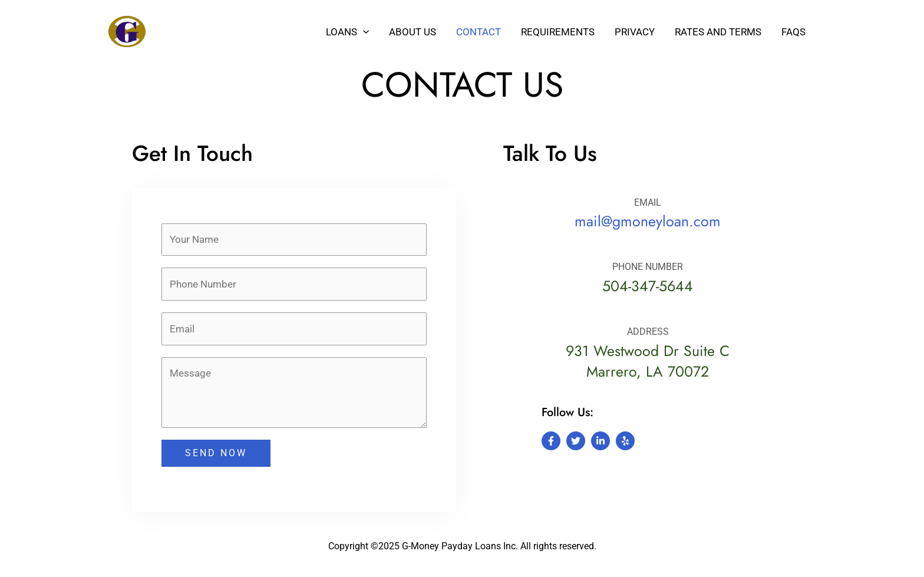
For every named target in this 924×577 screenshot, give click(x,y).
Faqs (793, 32)
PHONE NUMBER (648, 267)
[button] (363, 32)
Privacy (635, 32)
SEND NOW (216, 454)
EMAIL (648, 202)
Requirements (558, 32)
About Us (412, 32)
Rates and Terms (718, 32)
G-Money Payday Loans (227, 31)
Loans (347, 32)
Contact (478, 32)
